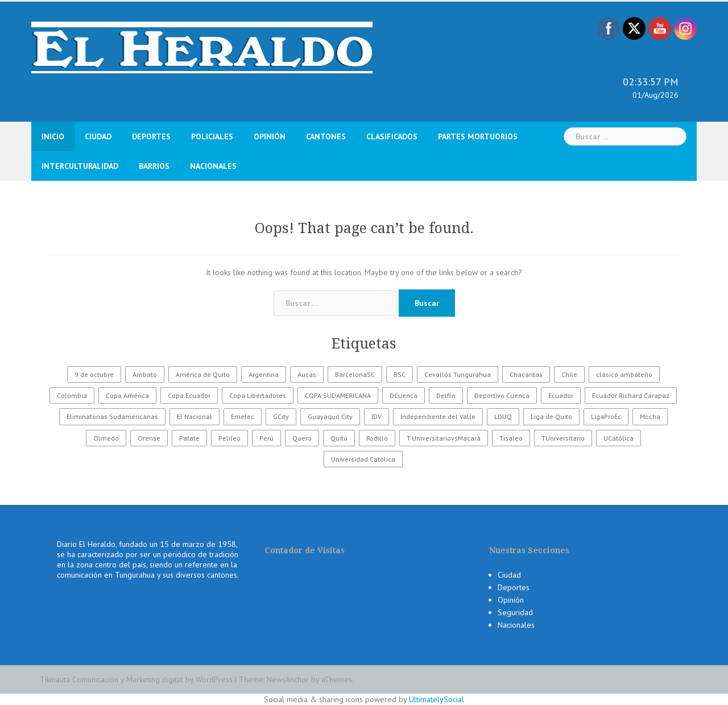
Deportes (151, 136)
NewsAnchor (288, 679)
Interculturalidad (80, 166)
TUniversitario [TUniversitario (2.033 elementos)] (563, 438)
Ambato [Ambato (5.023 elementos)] (145, 374)
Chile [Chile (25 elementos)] (569, 374)
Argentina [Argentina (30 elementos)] (264, 374)
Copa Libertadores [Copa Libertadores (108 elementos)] (258, 395)
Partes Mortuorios (478, 136)
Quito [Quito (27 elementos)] (339, 438)
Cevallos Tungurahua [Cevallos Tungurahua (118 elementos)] (458, 374)
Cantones (326, 136)
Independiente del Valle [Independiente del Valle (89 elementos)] (438, 416)
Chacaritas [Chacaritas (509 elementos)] (526, 374)
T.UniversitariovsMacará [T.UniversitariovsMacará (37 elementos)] (444, 438)
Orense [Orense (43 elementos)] (149, 438)
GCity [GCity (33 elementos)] (281, 416)
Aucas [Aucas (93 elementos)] (307, 374)
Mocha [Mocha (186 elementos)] (650, 416)
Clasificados (392, 136)
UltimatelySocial (437, 699)
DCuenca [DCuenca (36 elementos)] (404, 395)
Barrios (154, 166)
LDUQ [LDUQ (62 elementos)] (503, 416)
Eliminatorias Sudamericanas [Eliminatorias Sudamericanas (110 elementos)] (112, 416)
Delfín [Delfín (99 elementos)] (446, 395)
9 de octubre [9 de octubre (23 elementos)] (94, 374)
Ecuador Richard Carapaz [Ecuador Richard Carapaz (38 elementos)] (631, 395)
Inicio (53, 136)
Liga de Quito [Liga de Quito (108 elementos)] (551, 416)
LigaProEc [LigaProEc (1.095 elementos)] (606, 416)
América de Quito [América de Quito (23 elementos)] (203, 374)
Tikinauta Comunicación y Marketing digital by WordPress (136, 679)
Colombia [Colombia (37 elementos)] (72, 395)
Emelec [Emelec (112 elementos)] (243, 416)
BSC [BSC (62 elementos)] (400, 374)
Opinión (270, 136)
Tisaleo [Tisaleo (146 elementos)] (511, 438)
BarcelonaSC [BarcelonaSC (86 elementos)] (355, 374)
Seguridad (515, 612)
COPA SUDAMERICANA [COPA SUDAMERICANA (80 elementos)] (338, 395)
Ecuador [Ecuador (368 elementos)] (561, 395)
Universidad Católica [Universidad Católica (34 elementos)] (363, 459)
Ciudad (98, 136)
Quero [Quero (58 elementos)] (302, 438)
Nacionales (213, 166)
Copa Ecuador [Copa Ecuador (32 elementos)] (189, 395)
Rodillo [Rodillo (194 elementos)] (377, 438)
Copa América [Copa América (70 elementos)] (127, 395)
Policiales (212, 136)
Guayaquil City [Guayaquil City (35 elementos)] (330, 416)
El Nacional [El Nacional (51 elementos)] (195, 416)
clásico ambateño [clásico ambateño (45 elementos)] (624, 374)
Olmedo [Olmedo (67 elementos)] (106, 438)
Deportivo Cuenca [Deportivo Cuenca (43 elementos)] (502, 395)
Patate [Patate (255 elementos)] (189, 438)
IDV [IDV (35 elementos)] (377, 416)
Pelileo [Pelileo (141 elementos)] (229, 438)
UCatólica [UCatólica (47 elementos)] (619, 438)
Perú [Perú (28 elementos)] (266, 438)
